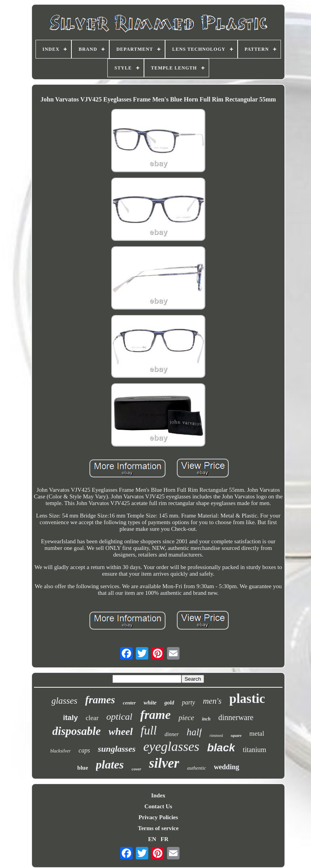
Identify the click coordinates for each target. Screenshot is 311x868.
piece (186, 718)
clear (92, 718)
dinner (172, 734)
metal (257, 734)
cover (136, 769)
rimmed (216, 735)
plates (110, 764)
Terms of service (158, 828)
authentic (196, 768)
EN (152, 839)
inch (206, 719)
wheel (121, 732)
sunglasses (117, 749)
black (221, 748)
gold (169, 703)
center (129, 703)
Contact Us (158, 806)
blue (83, 768)
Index (158, 795)
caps (84, 750)
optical (120, 717)
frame (155, 715)
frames (100, 700)
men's (212, 701)
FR (165, 839)
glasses (64, 701)
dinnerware (236, 717)
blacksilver (61, 751)
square (236, 735)
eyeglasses (171, 746)
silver (164, 763)
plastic (247, 699)
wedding (227, 767)
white (150, 703)
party (188, 702)
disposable (76, 731)
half (194, 732)
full (148, 730)
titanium (254, 750)
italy (71, 718)
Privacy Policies (158, 817)
